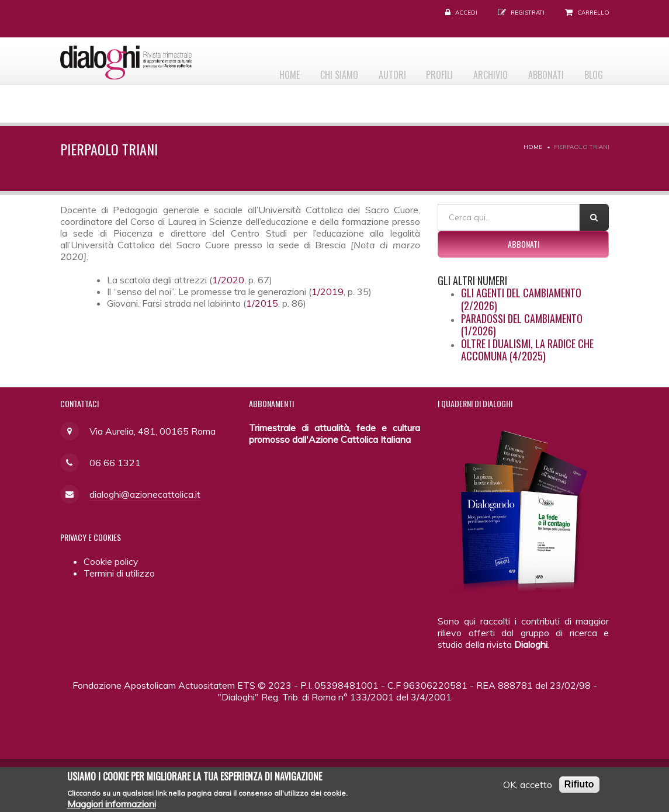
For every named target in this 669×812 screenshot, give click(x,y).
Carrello (593, 13)
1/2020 (228, 280)
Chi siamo (313, 71)
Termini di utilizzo (119, 573)
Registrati (528, 13)
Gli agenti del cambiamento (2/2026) (521, 299)
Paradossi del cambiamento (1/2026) (522, 325)
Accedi (466, 13)
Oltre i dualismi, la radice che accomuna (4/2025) (527, 350)
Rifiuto (579, 787)
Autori (371, 71)
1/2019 (327, 292)
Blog (591, 71)
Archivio (479, 71)
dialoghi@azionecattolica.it (145, 494)
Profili (423, 71)
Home (259, 71)
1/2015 (262, 303)
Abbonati (539, 71)
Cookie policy (111, 561)
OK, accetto (528, 787)
